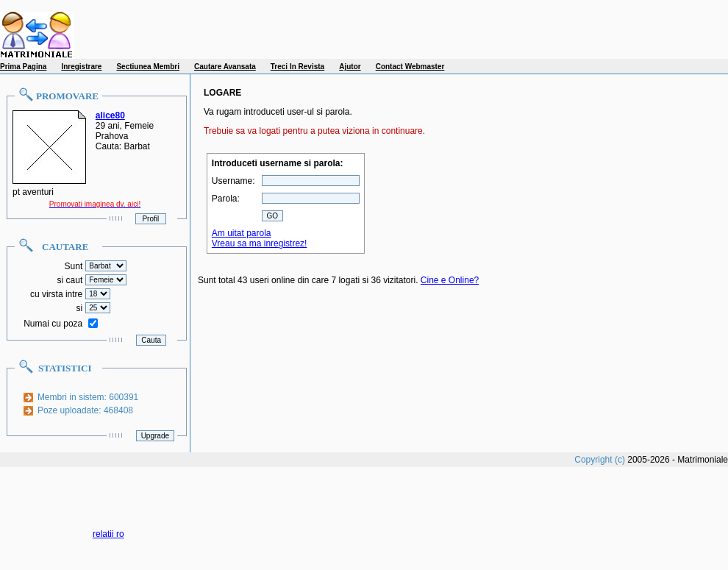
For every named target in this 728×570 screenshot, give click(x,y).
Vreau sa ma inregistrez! (260, 243)
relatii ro (108, 534)
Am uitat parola (242, 233)
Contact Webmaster (410, 67)
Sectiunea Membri (148, 67)
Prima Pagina (23, 67)
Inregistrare (81, 67)
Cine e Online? (450, 280)
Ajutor (350, 67)
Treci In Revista (297, 67)
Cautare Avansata (225, 67)
